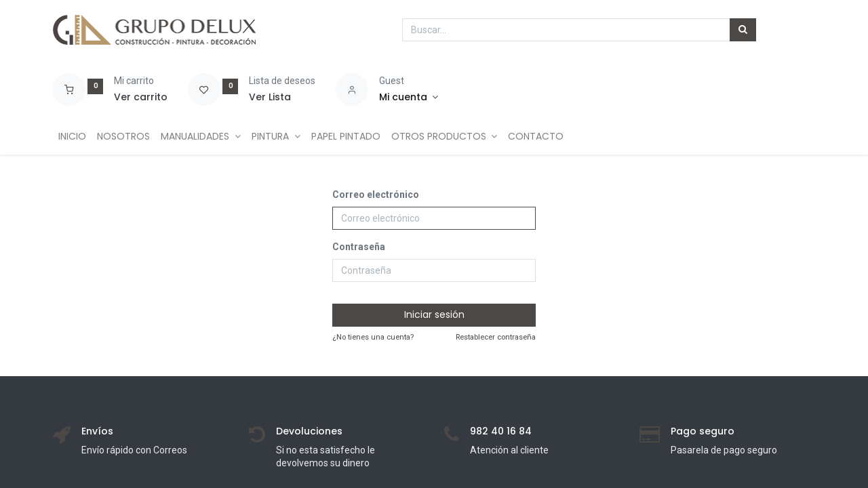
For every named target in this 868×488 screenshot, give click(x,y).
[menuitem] (72, 137)
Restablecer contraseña (496, 337)
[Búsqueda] (743, 30)
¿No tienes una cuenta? (373, 337)
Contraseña (359, 247)
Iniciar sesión (434, 314)
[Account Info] (409, 98)
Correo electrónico (376, 195)
